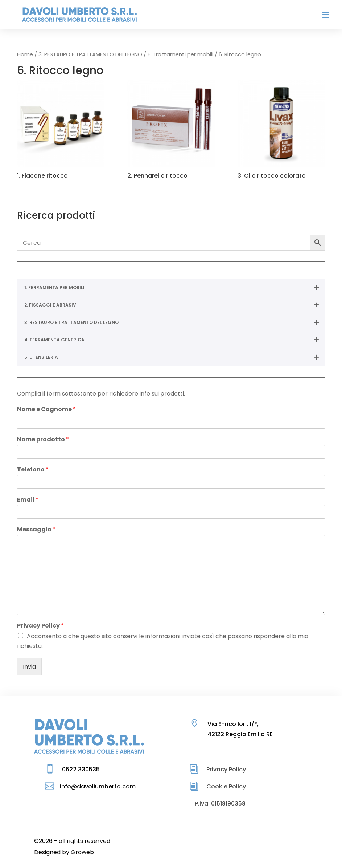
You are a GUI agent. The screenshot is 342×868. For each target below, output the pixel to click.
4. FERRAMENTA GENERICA (175, 340)
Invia (29, 667)
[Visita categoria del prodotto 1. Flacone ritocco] (61, 131)
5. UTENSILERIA (175, 357)
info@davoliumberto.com (98, 786)
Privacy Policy (40, 626)
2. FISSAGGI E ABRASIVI (175, 305)
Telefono (33, 470)
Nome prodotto (43, 440)
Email (28, 500)
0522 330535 (81, 769)
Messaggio (36, 530)
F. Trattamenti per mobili (180, 54)
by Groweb (78, 852)
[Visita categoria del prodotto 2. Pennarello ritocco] (171, 131)
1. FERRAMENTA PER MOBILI (175, 288)
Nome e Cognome (46, 409)
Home (25, 54)
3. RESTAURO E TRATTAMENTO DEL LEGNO (90, 54)
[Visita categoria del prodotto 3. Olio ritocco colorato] (281, 131)
